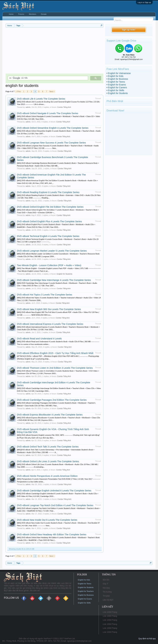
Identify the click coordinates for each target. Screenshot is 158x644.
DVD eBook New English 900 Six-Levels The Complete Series (49, 309)
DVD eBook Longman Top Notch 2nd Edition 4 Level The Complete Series (55, 505)
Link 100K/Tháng (110, 612)
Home (11, 14)
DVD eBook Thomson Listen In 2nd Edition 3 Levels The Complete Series (55, 368)
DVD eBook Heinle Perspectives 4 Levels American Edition (47, 476)
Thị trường (107, 592)
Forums (21, 14)
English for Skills (116, 90)
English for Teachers (86, 591)
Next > (52, 91)
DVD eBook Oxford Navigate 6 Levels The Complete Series (48, 113)
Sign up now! (129, 30)
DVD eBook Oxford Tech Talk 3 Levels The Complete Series (48, 447)
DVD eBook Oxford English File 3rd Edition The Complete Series (50, 207)
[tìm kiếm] (48, 78)
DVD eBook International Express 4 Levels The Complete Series (50, 324)
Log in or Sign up (144, 2)
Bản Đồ (106, 580)
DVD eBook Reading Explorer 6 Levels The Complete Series (48, 192)
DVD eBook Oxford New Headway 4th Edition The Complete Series (52, 534)
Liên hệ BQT (108, 600)
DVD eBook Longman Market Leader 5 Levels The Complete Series (52, 251)
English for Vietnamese (119, 73)
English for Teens (116, 82)
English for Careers (117, 87)
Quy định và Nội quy (147, 639)
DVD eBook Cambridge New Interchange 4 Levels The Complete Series (54, 280)
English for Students (64, 274)
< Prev (18, 91)
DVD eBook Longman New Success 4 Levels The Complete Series (51, 143)
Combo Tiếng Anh (64, 107)
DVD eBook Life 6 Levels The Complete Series (41, 99)
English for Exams (117, 85)
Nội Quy (106, 588)
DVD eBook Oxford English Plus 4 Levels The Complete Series (49, 221)
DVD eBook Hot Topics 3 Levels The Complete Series (45, 295)
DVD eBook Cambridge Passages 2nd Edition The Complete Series (52, 400)
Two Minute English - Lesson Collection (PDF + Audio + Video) (49, 265)
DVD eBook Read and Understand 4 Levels (39, 339)
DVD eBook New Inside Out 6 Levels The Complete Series (47, 520)
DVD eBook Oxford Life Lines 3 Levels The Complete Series (48, 461)
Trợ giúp (106, 596)
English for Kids (116, 76)
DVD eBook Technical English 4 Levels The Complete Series (48, 236)
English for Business (118, 79)
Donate (44, 14)
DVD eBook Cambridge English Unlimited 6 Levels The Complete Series (54, 491)
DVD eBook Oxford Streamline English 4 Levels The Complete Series (53, 128)
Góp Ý (105, 584)
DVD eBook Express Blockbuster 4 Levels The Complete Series (50, 415)
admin (28, 107)
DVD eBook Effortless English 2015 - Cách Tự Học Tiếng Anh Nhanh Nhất (55, 353)
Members (33, 14)
